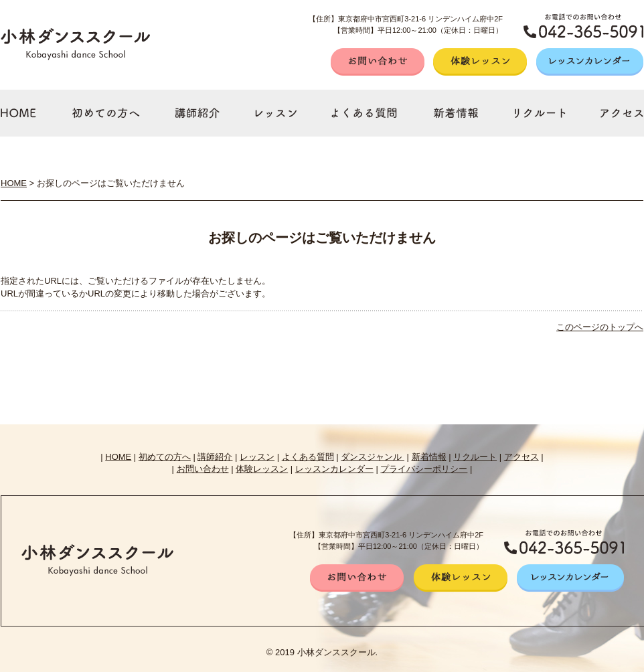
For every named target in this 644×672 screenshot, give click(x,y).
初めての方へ (165, 457)
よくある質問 (308, 457)
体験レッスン (262, 469)
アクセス (521, 457)
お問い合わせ (203, 469)
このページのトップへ (600, 327)
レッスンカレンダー (334, 469)
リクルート (475, 457)
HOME (14, 183)
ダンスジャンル (373, 457)
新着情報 (429, 457)
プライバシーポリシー (424, 469)
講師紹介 (215, 457)
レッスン (257, 457)
